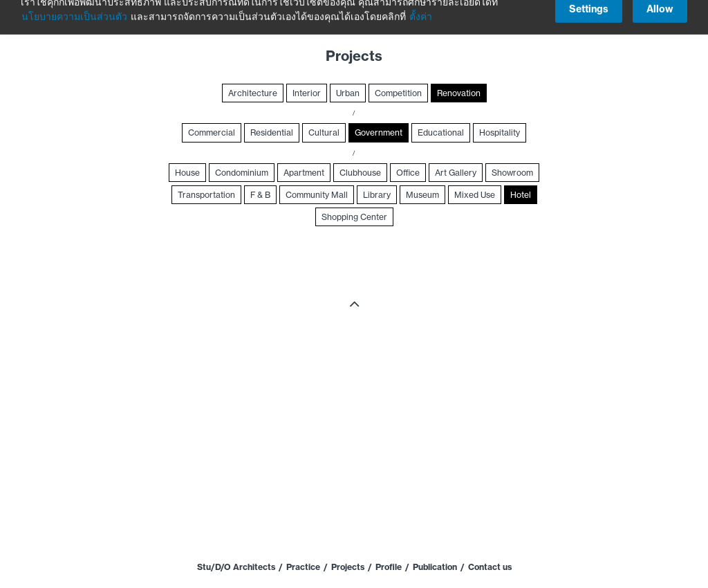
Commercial (212, 132)
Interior (307, 93)
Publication (435, 567)
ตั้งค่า (421, 10)
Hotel (521, 195)
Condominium (242, 173)
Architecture (253, 93)
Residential (272, 132)
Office (408, 173)
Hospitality (500, 132)
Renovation (459, 93)
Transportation (206, 195)
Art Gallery (456, 173)
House (187, 173)
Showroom (512, 173)
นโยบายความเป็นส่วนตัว (74, 10)
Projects (348, 567)
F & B (260, 195)
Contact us (490, 567)
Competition (398, 93)
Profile (389, 567)
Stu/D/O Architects (236, 567)
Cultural (324, 132)
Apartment (304, 173)
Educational (441, 132)
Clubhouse (360, 173)
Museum (422, 195)
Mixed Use (475, 195)
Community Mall (317, 195)
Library (377, 195)
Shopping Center (354, 217)
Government (379, 132)
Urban (348, 93)
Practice (303, 567)
